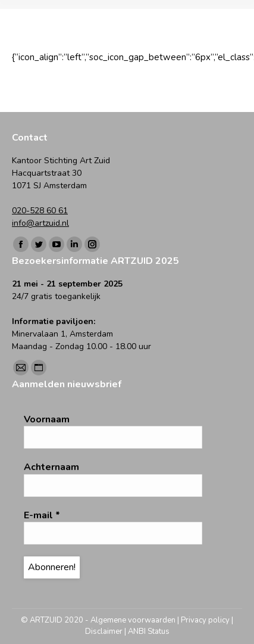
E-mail (42, 515)
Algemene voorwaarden (133, 620)
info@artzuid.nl (40, 223)
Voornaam (47, 419)
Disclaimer (104, 631)
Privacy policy (205, 620)
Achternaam (51, 467)
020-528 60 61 (40, 211)
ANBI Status (149, 631)
